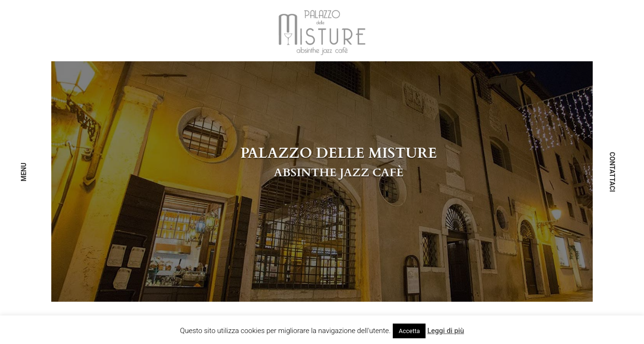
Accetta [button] (409, 331)
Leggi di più (446, 331)
